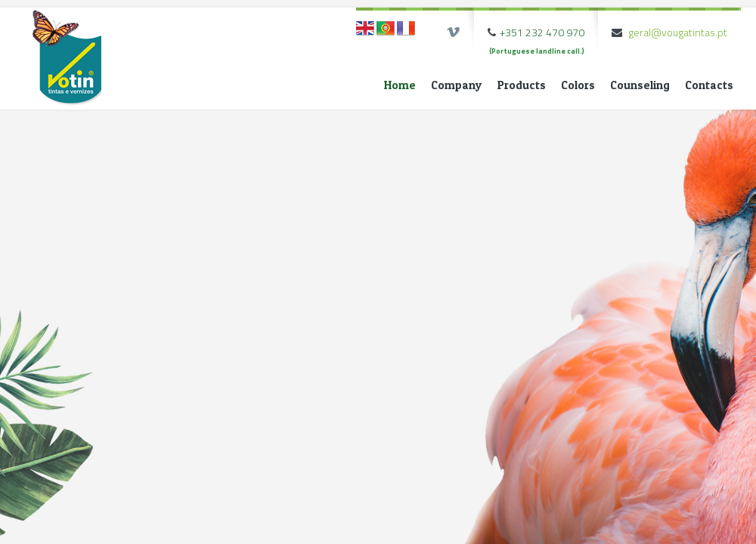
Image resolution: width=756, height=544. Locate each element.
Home (400, 85)
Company (457, 85)
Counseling (640, 85)
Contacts (709, 85)
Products (522, 85)
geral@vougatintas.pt (678, 32)
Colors (578, 85)
